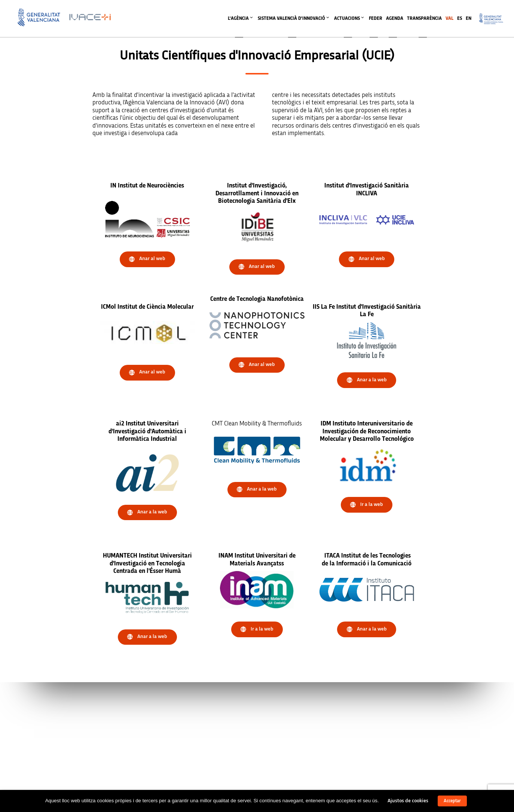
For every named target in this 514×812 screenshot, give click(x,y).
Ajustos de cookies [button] (408, 801)
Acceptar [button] (452, 801)
